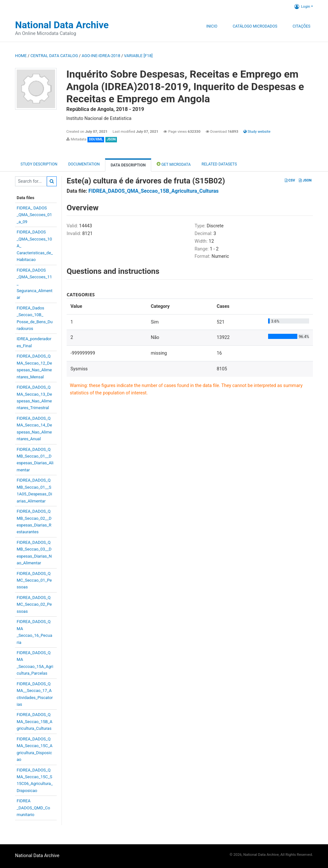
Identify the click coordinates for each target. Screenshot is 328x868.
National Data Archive (62, 25)
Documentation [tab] (84, 164)
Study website (257, 131)
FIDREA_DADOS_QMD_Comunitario (33, 808)
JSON (305, 180)
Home (21, 56)
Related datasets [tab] (219, 164)
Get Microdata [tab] (174, 164)
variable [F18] (138, 56)
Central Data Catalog (54, 56)
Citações (302, 26)
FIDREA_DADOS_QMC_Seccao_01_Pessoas (34, 580)
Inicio (212, 26)
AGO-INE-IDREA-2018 (101, 56)
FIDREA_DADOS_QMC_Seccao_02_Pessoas (34, 604)
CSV (290, 180)
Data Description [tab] (128, 165)
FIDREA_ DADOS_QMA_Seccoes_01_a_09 (34, 215)
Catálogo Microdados (255, 26)
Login (302, 6)
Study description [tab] (39, 164)
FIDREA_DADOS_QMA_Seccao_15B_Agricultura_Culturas (34, 721)
